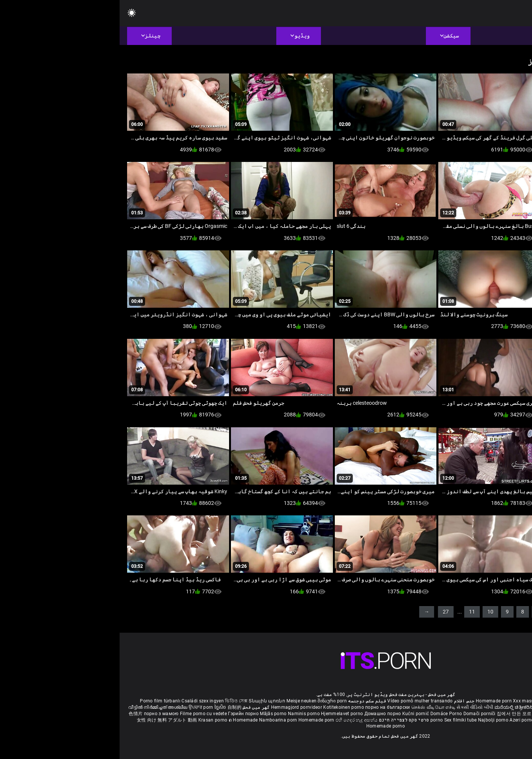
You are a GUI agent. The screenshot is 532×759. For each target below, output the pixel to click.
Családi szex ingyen (83, 701)
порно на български (268, 707)
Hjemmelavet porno (223, 714)
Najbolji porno (374, 720)
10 (371, 612)
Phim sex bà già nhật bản (455, 701)
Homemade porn (375, 701)
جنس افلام (345, 701)
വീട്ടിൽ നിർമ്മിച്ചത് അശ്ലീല (39, 707)
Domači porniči (361, 714)
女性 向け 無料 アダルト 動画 (47, 720)
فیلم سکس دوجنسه (247, 701)
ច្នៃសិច (101, 707)
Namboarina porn (159, 720)
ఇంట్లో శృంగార (487, 707)
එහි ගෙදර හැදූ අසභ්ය (237, 720)
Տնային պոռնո (148, 701)
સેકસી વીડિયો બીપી (355, 707)
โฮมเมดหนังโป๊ (433, 714)
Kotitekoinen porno (225, 707)
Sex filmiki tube (341, 720)
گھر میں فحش (136, 707)
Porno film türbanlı (40, 701)
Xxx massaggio (410, 701)
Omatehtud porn (466, 720)
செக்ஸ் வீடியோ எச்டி (314, 707)
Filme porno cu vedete (84, 714)
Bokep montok (431, 720)
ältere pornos (498, 701)
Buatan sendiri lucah (472, 714)
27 (326, 612)
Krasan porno (94, 720)
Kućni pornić (297, 714)
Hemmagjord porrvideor (178, 707)
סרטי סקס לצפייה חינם (285, 720)
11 (352, 612)
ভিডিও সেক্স (117, 701)
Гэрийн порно (124, 714)
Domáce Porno (327, 714)
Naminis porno (185, 714)
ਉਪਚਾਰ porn (82, 707)
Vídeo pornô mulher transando (300, 701)
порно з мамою (42, 714)
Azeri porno (403, 720)
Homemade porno (266, 726)
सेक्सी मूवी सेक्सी (458, 707)
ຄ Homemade (124, 720)
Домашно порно (264, 714)
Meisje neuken (182, 701)
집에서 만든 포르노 (397, 714)
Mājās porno (154, 714)
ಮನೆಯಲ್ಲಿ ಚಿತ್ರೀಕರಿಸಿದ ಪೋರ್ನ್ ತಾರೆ (409, 707)
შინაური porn (213, 701)
